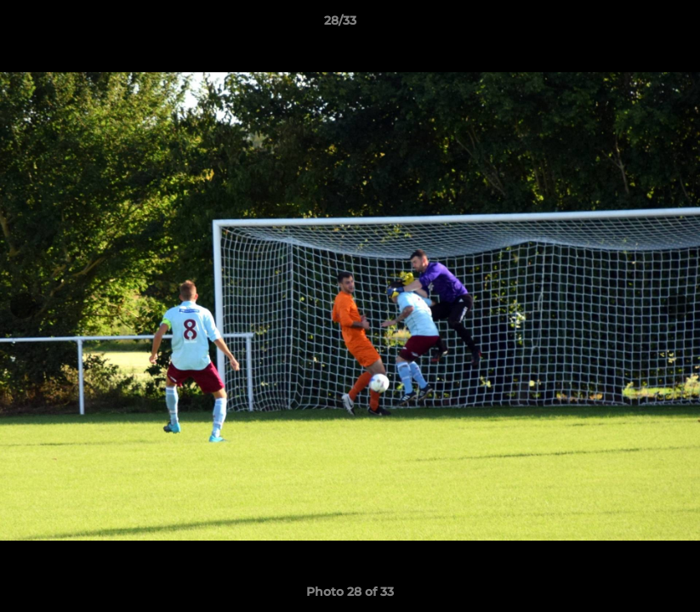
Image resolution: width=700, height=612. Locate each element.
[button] (629, 25)
